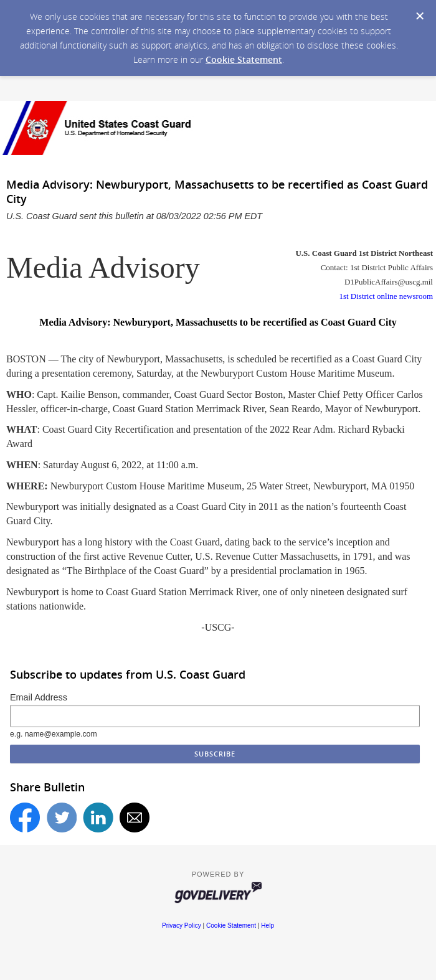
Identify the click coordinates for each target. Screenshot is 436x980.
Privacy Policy (182, 926)
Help (268, 926)
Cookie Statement (244, 59)
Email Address (39, 697)
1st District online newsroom (386, 296)
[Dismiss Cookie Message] (420, 16)
